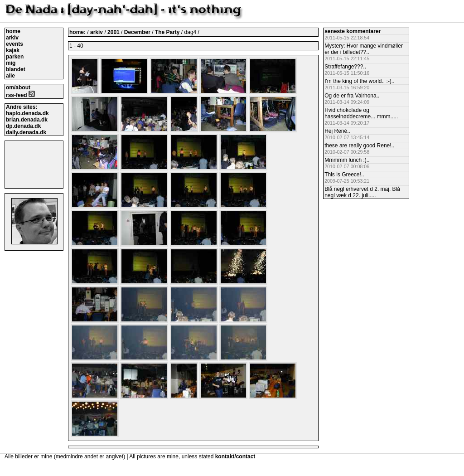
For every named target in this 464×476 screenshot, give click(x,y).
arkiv (12, 38)
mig (11, 63)
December (138, 32)
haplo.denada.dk (27, 113)
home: (78, 32)
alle (10, 76)
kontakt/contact (235, 457)
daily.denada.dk (26, 132)
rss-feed (20, 95)
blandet (16, 69)
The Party (168, 32)
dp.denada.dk (23, 126)
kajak (13, 50)
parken (15, 57)
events (14, 44)
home (13, 31)
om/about (18, 87)
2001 (114, 32)
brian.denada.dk (27, 120)
